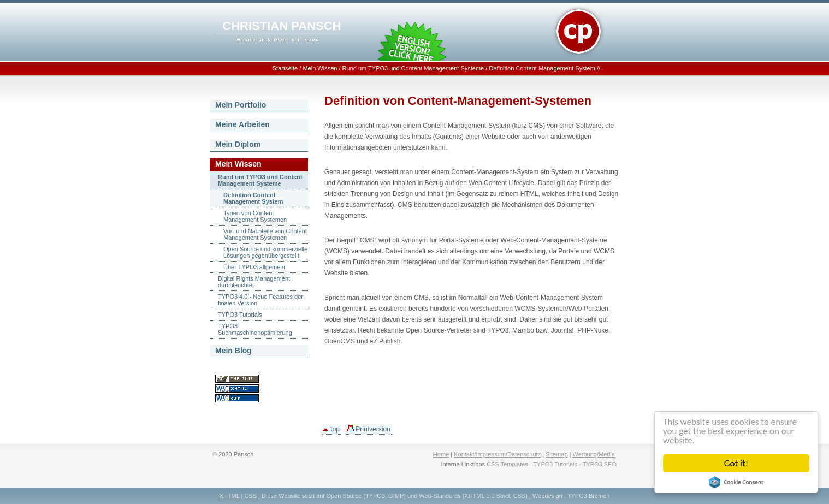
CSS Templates (507, 464)
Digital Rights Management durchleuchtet (254, 282)
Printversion (369, 429)
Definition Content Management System (542, 68)
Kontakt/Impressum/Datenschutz (497, 454)
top (331, 429)
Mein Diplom (238, 144)
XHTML (230, 496)
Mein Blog (233, 351)
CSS (250, 496)
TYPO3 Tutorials (240, 315)
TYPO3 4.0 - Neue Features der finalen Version (260, 300)
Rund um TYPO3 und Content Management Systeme (413, 68)
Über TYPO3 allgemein (254, 267)
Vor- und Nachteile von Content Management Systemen (265, 234)
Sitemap (556, 454)
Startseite (285, 68)
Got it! (736, 463)
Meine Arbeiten (242, 124)
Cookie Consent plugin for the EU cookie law (736, 482)
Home (441, 454)
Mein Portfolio (241, 105)
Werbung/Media (593, 454)
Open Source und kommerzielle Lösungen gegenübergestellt (265, 252)
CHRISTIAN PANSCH (282, 26)
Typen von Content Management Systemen (255, 216)
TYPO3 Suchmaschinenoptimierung (255, 329)
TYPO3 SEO (600, 464)
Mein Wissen (320, 68)
